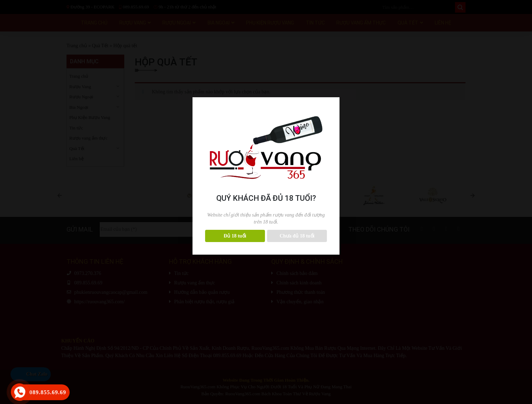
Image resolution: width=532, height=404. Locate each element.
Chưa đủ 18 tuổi (297, 236)
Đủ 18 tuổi (235, 236)
